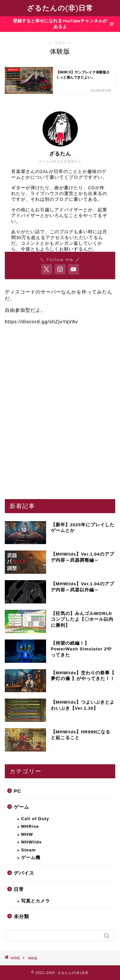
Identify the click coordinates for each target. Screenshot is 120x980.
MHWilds (31, 842)
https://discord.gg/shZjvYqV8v (41, 322)
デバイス (24, 873)
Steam (28, 850)
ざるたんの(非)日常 (60, 8)
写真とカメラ (36, 901)
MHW (27, 834)
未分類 (21, 916)
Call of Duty (35, 819)
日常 (19, 889)
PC (17, 791)
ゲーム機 (31, 858)
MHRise (30, 826)
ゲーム (21, 807)
